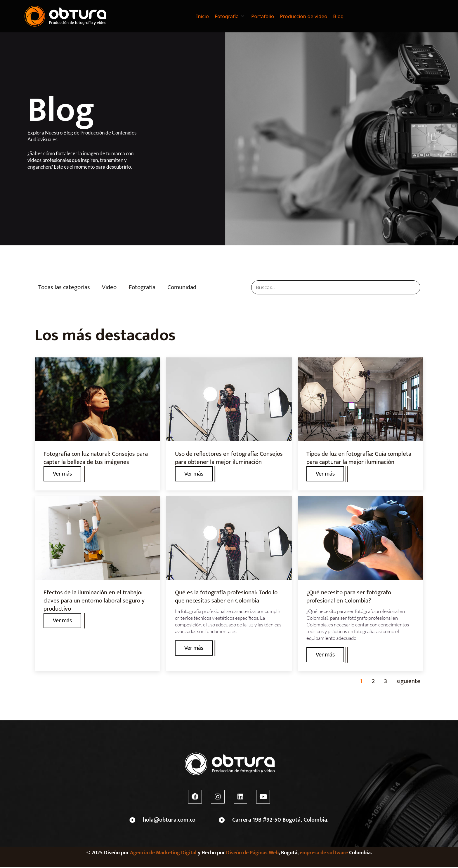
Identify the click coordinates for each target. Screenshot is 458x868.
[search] (336, 287)
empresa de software (324, 854)
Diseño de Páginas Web (252, 854)
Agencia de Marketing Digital (163, 854)
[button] (230, 16)
